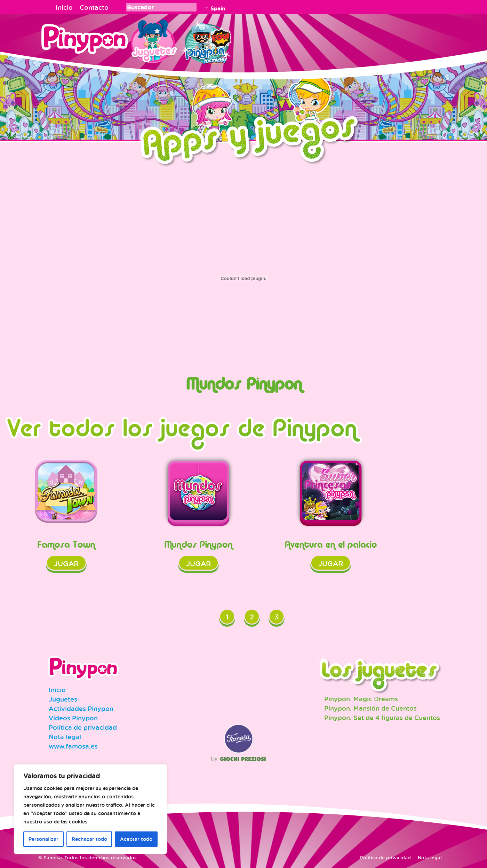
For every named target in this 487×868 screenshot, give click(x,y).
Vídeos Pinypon (73, 718)
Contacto (94, 7)
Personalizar (43, 839)
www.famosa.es (73, 746)
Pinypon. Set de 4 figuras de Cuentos (382, 718)
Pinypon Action (207, 40)
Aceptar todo (136, 839)
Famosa (239, 751)
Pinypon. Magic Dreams (361, 699)
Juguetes (153, 40)
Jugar (66, 564)
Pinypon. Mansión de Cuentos (370, 708)
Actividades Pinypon (81, 709)
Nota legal (65, 737)
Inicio (64, 7)
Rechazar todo (89, 839)
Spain (218, 8)
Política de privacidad (83, 727)
